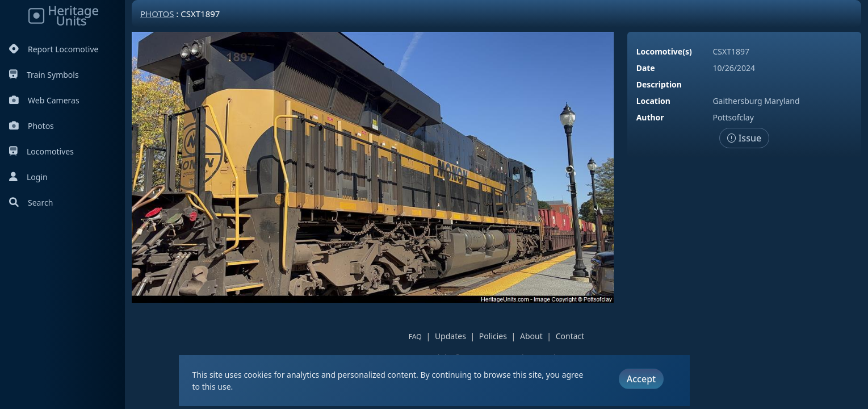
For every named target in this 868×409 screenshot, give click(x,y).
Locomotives (41, 151)
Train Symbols (44, 75)
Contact (570, 336)
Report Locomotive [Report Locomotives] (54, 49)
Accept (641, 379)
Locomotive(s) (664, 51)
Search (31, 203)
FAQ (415, 337)
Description (659, 84)
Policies (493, 336)
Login (28, 177)
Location (653, 101)
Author (650, 117)
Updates (450, 336)
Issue (745, 138)
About (531, 336)
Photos (32, 126)
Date (646, 68)
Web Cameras (44, 100)
